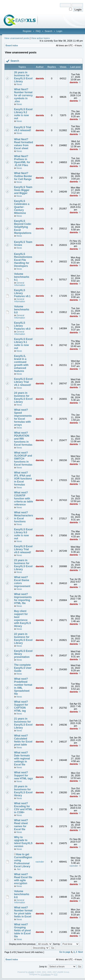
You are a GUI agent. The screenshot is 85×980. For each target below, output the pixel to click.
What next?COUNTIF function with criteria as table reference (24, 499)
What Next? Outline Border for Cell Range (23, 176)
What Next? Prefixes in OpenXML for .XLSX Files (22, 161)
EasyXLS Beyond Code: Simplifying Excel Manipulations (23, 227)
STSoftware (45, 974)
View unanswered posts (17, 38)
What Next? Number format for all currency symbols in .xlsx (23, 95)
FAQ (38, 31)
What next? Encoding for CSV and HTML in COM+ (23, 808)
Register (27, 31)
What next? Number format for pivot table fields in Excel (23, 912)
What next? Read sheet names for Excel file (21, 825)
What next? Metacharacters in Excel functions (24, 517)
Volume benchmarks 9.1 (22, 277)
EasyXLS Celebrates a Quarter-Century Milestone (22, 207)
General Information (20, 284)
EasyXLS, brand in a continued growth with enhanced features (21, 364)
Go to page (65, 952)
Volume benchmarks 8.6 (22, 894)
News (19, 84)
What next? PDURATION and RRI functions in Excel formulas (23, 439)
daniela (40, 78)
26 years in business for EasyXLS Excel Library (23, 77)
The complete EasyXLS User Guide (23, 668)
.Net (18, 869)
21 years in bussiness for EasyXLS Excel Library (23, 723)
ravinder (40, 862)
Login (59, 31)
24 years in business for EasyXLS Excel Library (23, 397)
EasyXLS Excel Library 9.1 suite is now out (23, 344)
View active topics (40, 38)
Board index (12, 46)
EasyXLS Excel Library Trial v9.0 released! (23, 549)
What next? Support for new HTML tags (24, 776)
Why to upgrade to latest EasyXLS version (23, 842)
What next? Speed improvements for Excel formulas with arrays (23, 417)
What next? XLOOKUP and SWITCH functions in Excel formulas (23, 459)
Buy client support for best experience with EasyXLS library (23, 619)
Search (48, 31)
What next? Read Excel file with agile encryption (23, 879)
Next (81, 952)
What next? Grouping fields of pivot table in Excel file (22, 930)
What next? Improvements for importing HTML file (23, 599)
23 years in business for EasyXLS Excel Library (23, 565)
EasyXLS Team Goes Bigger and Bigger (23, 190)
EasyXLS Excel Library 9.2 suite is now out (23, 114)
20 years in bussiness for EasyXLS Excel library (23, 791)
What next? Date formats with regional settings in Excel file (22, 759)
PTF (56, 974)
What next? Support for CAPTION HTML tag (21, 706)
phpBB (31, 972)
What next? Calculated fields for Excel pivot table (23, 740)
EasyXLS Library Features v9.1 (22, 293)
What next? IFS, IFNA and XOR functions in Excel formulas (23, 479)
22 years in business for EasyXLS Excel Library (23, 639)
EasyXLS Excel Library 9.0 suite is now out (23, 534)
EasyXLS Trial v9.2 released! (23, 129)
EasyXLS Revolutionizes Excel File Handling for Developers (23, 260)
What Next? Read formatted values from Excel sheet (24, 144)
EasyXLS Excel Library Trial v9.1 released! (23, 382)
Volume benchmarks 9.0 (22, 310)
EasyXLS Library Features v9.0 (22, 326)
